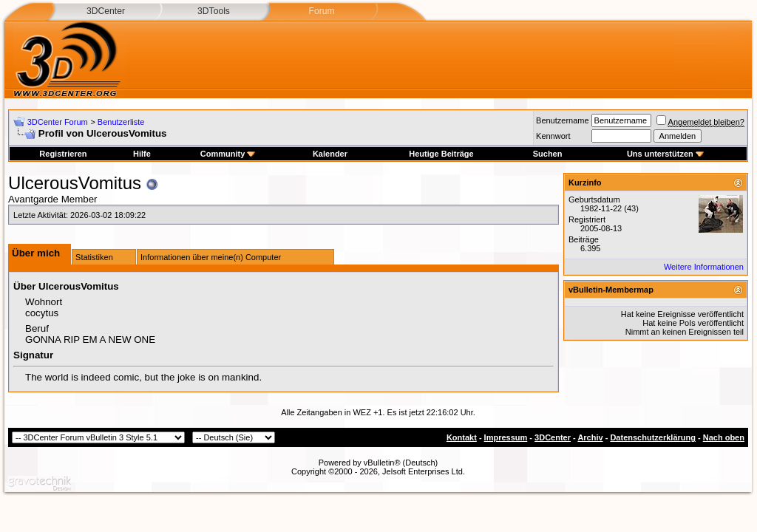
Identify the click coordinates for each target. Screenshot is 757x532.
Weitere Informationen (704, 267)
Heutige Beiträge (441, 154)
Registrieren (63, 154)
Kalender (330, 154)
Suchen (548, 154)
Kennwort (553, 136)
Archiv (590, 437)
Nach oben (724, 437)
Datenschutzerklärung (653, 437)
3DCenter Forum (58, 122)
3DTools (214, 11)
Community (228, 154)
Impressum (506, 437)
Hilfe (142, 154)
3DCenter (106, 11)
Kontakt (462, 437)
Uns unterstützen (665, 154)
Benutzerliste (121, 122)
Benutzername (563, 120)
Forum (321, 11)
